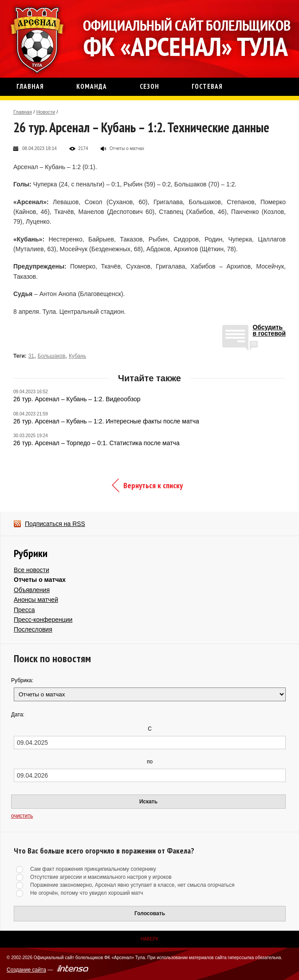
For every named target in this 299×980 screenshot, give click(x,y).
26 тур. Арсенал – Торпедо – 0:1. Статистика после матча (96, 443)
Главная (23, 112)
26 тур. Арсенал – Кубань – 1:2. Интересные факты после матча (106, 421)
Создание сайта (26, 970)
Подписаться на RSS (55, 524)
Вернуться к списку (153, 485)
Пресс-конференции (43, 620)
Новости (46, 112)
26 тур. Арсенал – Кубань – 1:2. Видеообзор (77, 399)
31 (31, 356)
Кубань (77, 356)
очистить (22, 816)
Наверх (149, 939)
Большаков (51, 356)
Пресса (24, 610)
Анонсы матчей (36, 600)
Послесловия (33, 629)
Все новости (31, 570)
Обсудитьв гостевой (269, 330)
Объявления (32, 590)
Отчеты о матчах (40, 580)
